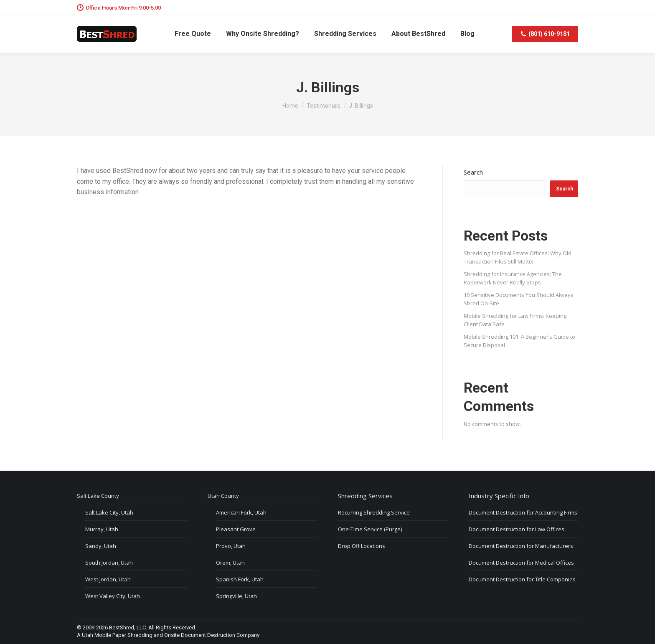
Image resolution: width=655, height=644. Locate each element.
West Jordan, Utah (108, 579)
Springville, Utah (236, 596)
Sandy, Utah (101, 546)
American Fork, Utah (241, 512)
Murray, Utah (102, 529)
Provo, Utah (231, 546)
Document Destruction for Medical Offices (521, 563)
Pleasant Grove (236, 529)
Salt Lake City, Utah (109, 512)
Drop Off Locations (362, 546)
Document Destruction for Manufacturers (521, 546)
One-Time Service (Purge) (370, 529)
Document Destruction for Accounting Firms (523, 512)
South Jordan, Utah (109, 563)
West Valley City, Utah (113, 596)
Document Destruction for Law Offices (517, 529)
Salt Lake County (98, 496)
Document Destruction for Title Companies (522, 579)
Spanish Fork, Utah (240, 579)
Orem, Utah (230, 563)
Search (473, 172)
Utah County (223, 496)
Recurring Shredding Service (374, 512)
